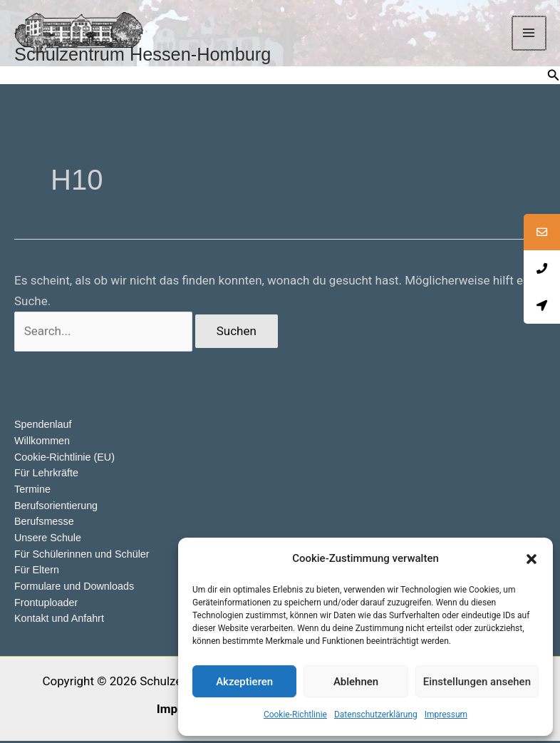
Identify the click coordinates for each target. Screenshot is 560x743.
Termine (33, 492)
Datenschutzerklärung (376, 714)
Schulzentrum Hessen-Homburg (166, 57)
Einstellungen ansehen (477, 682)
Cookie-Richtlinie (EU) (67, 460)
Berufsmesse (46, 524)
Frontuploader (47, 604)
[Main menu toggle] (530, 35)
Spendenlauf (44, 428)
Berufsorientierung (58, 508)
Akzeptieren (244, 682)
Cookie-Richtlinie (295, 714)
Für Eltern (38, 572)
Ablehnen (356, 682)
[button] (532, 559)
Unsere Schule (49, 540)
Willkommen (43, 444)
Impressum (446, 714)
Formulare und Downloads (77, 589)
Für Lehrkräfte (48, 476)
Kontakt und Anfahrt (61, 621)
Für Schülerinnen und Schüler (85, 557)
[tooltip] (541, 233)
